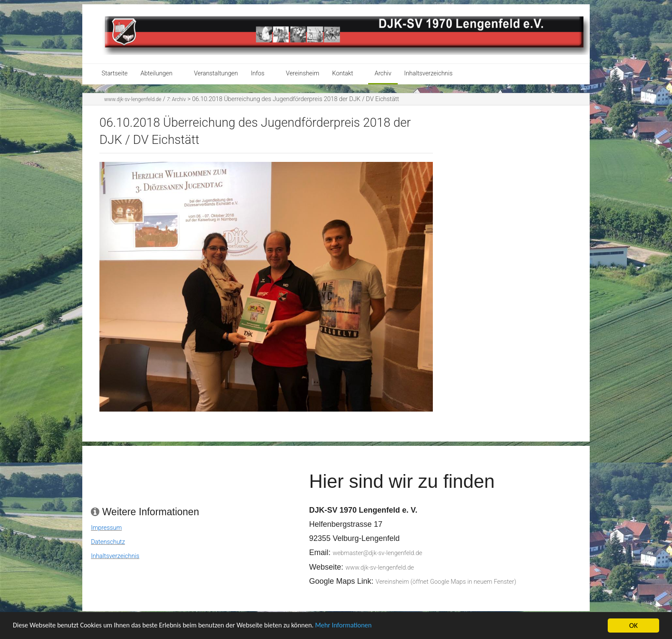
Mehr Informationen (366, 632)
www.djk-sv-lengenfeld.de (133, 99)
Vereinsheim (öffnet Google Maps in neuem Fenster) (446, 582)
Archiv (383, 73)
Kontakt (343, 73)
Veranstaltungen (216, 73)
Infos (258, 73)
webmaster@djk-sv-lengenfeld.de (377, 553)
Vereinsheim (303, 73)
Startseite (115, 73)
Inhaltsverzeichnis (428, 73)
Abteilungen (157, 73)
